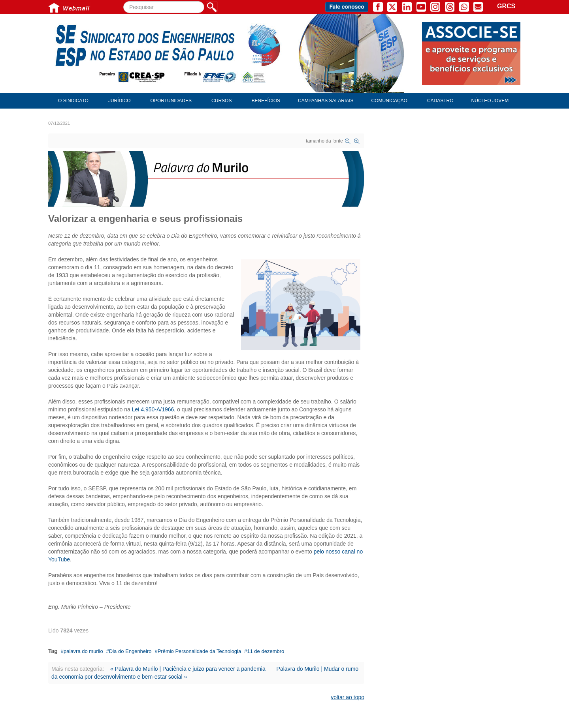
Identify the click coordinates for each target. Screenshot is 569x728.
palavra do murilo (83, 651)
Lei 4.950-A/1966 (153, 409)
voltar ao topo (348, 697)
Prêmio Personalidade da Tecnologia (200, 651)
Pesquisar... (123, 1)
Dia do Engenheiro (130, 651)
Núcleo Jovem (490, 101)
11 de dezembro (266, 651)
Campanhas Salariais (326, 101)
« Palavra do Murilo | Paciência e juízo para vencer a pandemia (188, 669)
